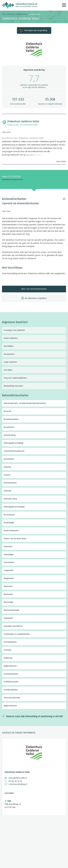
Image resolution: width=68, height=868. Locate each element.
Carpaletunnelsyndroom (14, 451)
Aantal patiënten (11, 338)
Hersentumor (9, 515)
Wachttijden (9, 346)
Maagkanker (9, 578)
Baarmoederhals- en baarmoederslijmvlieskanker (25, 403)
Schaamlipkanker (11, 674)
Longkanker (9, 570)
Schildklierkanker (11, 682)
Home (4, 14)
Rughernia (8, 658)
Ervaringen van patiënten (14, 330)
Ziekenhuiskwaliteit (22, 14)
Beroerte (8, 411)
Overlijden (8, 370)
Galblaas (7, 491)
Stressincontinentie (12, 698)
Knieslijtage (9, 555)
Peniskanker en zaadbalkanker (17, 634)
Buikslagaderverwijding (13, 443)
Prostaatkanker (10, 642)
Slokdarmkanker (11, 690)
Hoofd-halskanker (11, 531)
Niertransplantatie (11, 610)
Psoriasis (7, 650)
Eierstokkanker (10, 483)
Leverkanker (9, 562)
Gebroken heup (10, 499)
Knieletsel (8, 547)
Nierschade (8, 602)
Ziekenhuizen (10, 14)
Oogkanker (8, 618)
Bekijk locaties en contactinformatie (22, 125)
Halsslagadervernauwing (14, 507)
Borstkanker (9, 427)
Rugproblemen (10, 666)
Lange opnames (10, 362)
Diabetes (7, 467)
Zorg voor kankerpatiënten (15, 378)
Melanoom (8, 586)
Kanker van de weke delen (15, 539)
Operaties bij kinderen (13, 626)
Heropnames (9, 354)
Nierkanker (8, 594)
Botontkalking (10, 435)
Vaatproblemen (10, 706)
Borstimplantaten (11, 419)
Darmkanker (9, 459)
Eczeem (7, 475)
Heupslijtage (9, 523)
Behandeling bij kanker (13, 386)
